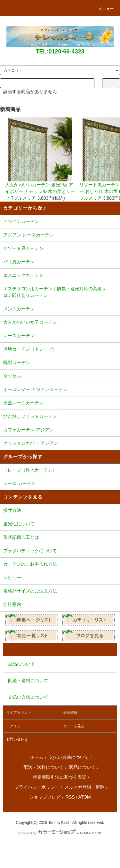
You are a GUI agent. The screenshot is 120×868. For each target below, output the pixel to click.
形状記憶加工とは (60, 538)
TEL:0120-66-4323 (60, 52)
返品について (82, 767)
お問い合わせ (17, 739)
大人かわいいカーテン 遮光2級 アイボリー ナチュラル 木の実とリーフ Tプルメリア (40, 159)
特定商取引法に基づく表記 (60, 777)
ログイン (13, 726)
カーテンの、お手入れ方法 (60, 565)
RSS (70, 797)
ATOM (85, 797)
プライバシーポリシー (37, 787)
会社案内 (60, 605)
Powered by (60, 833)
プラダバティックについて (60, 551)
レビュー (60, 578)
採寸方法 (60, 511)
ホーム (37, 757)
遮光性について (60, 524)
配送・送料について (44, 767)
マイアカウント (19, 713)
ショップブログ (45, 797)
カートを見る (74, 726)
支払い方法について (69, 757)
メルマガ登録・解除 (84, 787)
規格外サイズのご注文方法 (60, 592)
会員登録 (70, 713)
